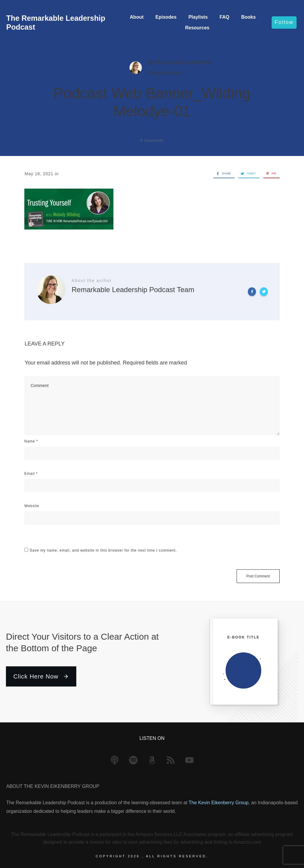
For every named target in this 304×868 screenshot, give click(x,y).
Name (31, 441)
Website (32, 506)
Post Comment (258, 576)
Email (31, 474)
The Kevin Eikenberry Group (218, 803)
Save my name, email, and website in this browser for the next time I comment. (103, 550)
